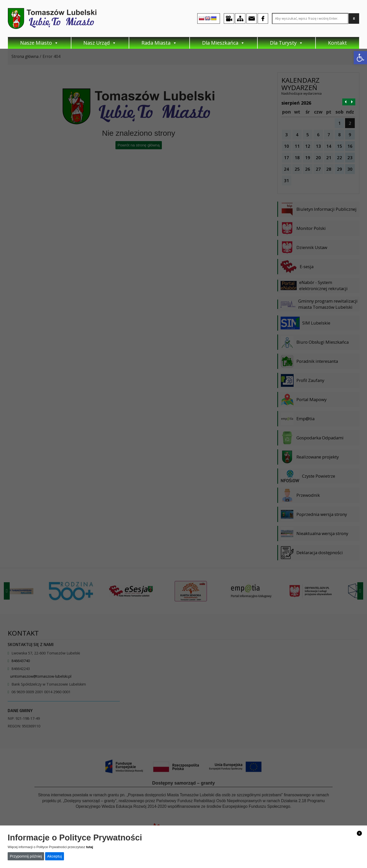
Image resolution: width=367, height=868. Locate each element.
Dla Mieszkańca (224, 43)
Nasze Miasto (39, 43)
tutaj (90, 847)
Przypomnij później (26, 856)
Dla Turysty (287, 43)
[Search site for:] (310, 18)
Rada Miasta (159, 43)
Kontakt (337, 43)
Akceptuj (55, 856)
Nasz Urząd (100, 43)
